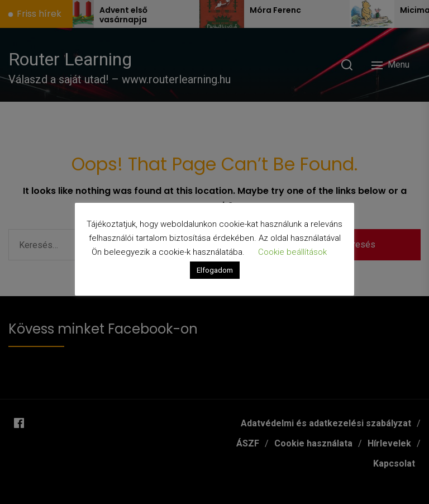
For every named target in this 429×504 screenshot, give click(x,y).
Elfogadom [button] (215, 270)
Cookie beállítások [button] (292, 252)
